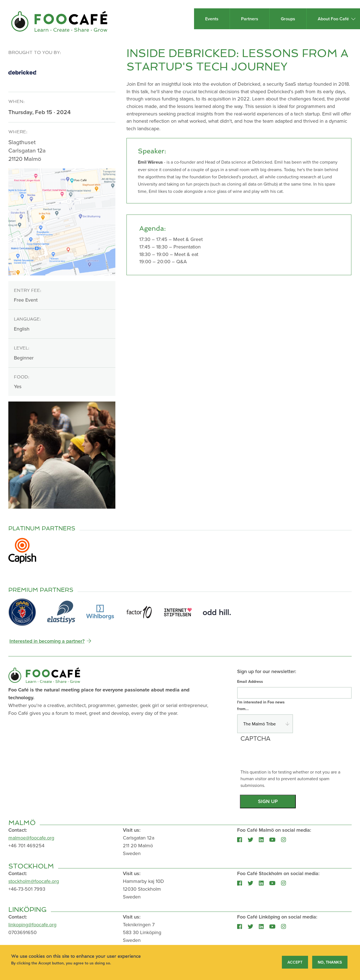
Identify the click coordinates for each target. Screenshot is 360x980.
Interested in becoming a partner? (47, 641)
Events (212, 19)
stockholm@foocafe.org (34, 881)
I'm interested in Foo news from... (261, 705)
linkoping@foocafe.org (32, 924)
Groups (288, 19)
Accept (295, 963)
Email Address (250, 681)
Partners (250, 19)
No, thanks (330, 963)
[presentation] (283, 758)
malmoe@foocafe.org (31, 838)
